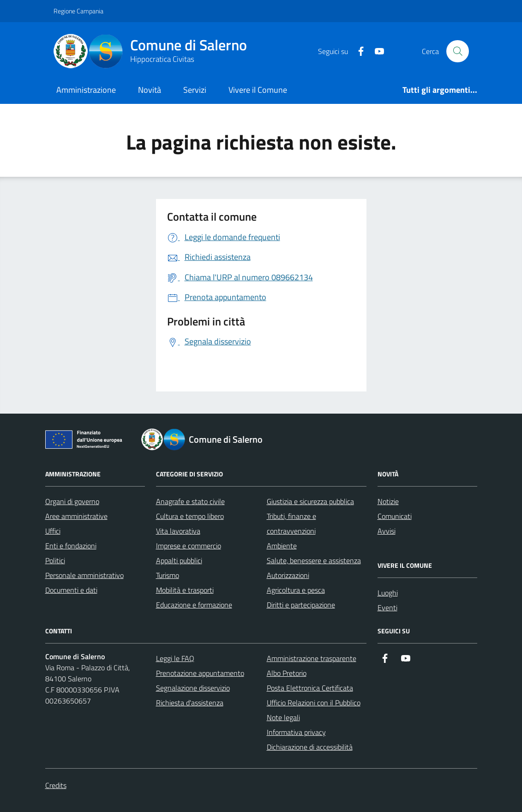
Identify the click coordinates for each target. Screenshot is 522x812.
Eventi (387, 607)
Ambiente (282, 546)
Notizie (388, 501)
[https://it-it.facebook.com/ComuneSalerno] (357, 51)
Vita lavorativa (178, 531)
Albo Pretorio (287, 673)
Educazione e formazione (194, 605)
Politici (55, 560)
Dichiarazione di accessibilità (310, 747)
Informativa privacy (296, 732)
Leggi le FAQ (175, 658)
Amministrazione (86, 90)
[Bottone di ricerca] (457, 51)
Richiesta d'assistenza (190, 703)
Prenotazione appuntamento (200, 673)
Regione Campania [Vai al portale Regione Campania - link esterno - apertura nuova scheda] (78, 11)
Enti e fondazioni (71, 546)
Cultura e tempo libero (190, 516)
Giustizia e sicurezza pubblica (310, 501)
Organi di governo (72, 501)
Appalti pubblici (179, 560)
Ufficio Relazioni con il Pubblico (314, 703)
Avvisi (387, 531)
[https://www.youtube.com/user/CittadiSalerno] (376, 51)
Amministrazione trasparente (312, 658)
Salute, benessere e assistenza (314, 560)
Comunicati (395, 516)
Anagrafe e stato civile (190, 501)
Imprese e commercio (189, 546)
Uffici (53, 531)
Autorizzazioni (288, 575)
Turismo (168, 575)
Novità (150, 90)
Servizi (195, 90)
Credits (56, 785)
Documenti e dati (71, 590)
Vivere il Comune (258, 90)
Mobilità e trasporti (185, 590)
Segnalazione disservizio (193, 688)
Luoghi (388, 593)
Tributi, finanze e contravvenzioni (291, 523)
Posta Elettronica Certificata (310, 688)
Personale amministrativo (84, 575)
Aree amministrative (76, 516)
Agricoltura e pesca (296, 590)
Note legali (283, 717)
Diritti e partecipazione (301, 605)
